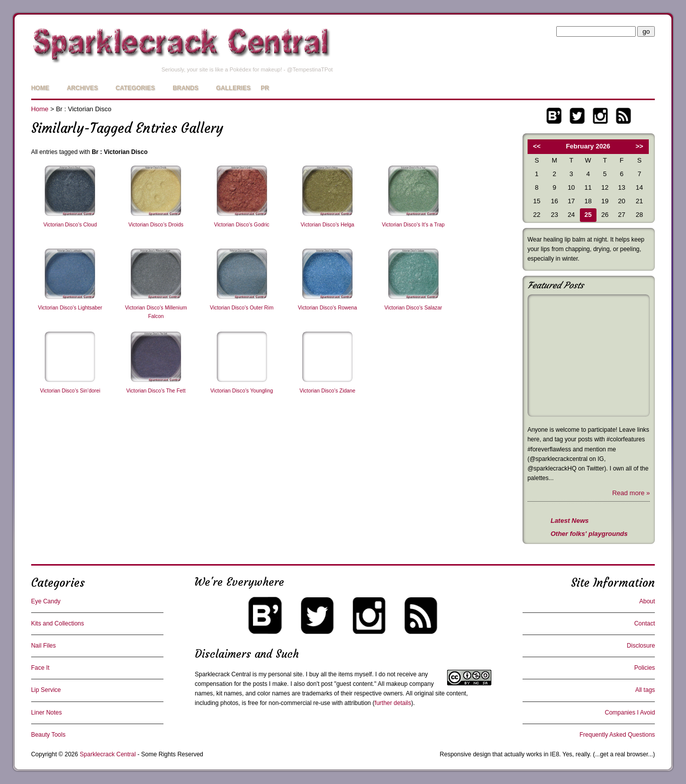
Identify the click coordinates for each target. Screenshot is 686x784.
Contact (645, 623)
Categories (135, 88)
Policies (645, 668)
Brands (185, 88)
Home (40, 88)
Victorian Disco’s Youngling (241, 391)
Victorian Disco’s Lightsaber (70, 308)
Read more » (631, 493)
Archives (82, 88)
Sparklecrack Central (223, 674)
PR (265, 88)
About (647, 601)
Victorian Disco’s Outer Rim (242, 308)
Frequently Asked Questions (617, 735)
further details (393, 703)
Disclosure (641, 646)
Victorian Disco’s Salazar (413, 308)
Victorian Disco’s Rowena (327, 308)
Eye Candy (46, 601)
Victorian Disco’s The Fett (156, 391)
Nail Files (44, 646)
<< (537, 146)
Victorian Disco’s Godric (242, 225)
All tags (645, 690)
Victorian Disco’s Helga (327, 225)
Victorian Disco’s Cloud (70, 225)
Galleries (233, 88)
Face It (40, 668)
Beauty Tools (49, 735)
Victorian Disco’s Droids (156, 225)
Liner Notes (47, 713)
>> (639, 146)
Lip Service (46, 690)
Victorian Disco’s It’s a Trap (413, 225)
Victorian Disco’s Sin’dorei (70, 391)
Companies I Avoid (630, 713)
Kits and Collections (58, 623)
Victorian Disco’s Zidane (328, 391)
